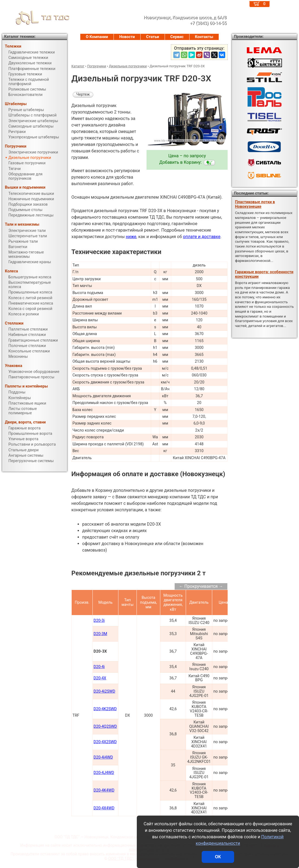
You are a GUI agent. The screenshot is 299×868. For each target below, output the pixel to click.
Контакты (204, 37)
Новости (127, 37)
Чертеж (83, 94)
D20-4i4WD (103, 757)
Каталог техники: (20, 37)
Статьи (152, 37)
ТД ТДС (36, 18)
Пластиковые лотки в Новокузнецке (255, 204)
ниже (131, 237)
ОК (218, 857)
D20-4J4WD (104, 773)
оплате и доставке (202, 237)
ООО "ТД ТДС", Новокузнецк (134, 859)
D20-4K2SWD (105, 709)
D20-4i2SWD (104, 691)
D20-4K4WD (104, 790)
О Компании (97, 37)
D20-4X (100, 678)
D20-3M (100, 634)
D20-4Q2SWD (105, 727)
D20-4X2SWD (105, 742)
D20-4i (99, 667)
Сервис (177, 37)
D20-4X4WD (104, 808)
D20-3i (99, 621)
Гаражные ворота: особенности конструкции (264, 274)
